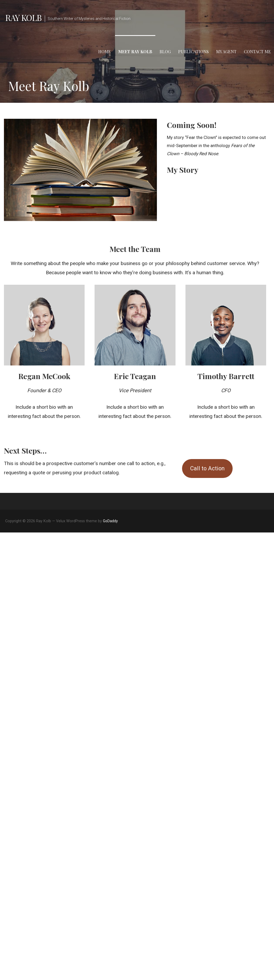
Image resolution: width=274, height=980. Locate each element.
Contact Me (257, 52)
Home (105, 52)
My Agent (226, 52)
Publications (193, 52)
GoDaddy (110, 521)
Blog (165, 52)
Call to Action (207, 468)
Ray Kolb (23, 17)
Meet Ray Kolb (135, 52)
